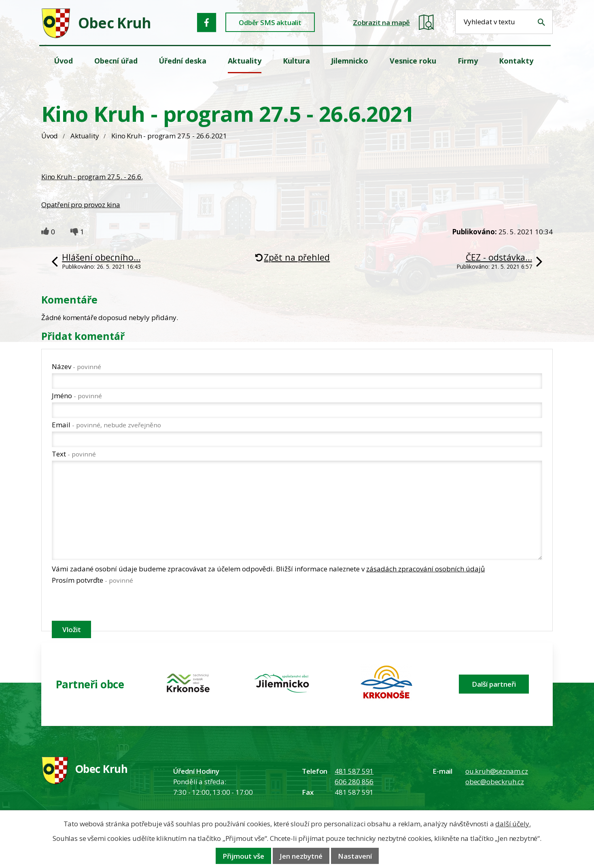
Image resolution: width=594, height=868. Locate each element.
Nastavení (355, 856)
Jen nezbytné (301, 856)
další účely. (513, 824)
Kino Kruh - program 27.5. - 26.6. (92, 177)
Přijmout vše (243, 856)
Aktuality (85, 136)
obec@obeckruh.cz (495, 782)
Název (76, 366)
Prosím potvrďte (92, 580)
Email (106, 425)
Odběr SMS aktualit (270, 22)
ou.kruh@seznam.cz (497, 771)
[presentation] (113, 604)
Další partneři (494, 684)
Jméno (77, 396)
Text (74, 454)
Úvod (50, 136)
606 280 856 (354, 782)
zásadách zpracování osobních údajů (425, 569)
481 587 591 (354, 771)
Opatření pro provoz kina (81, 205)
